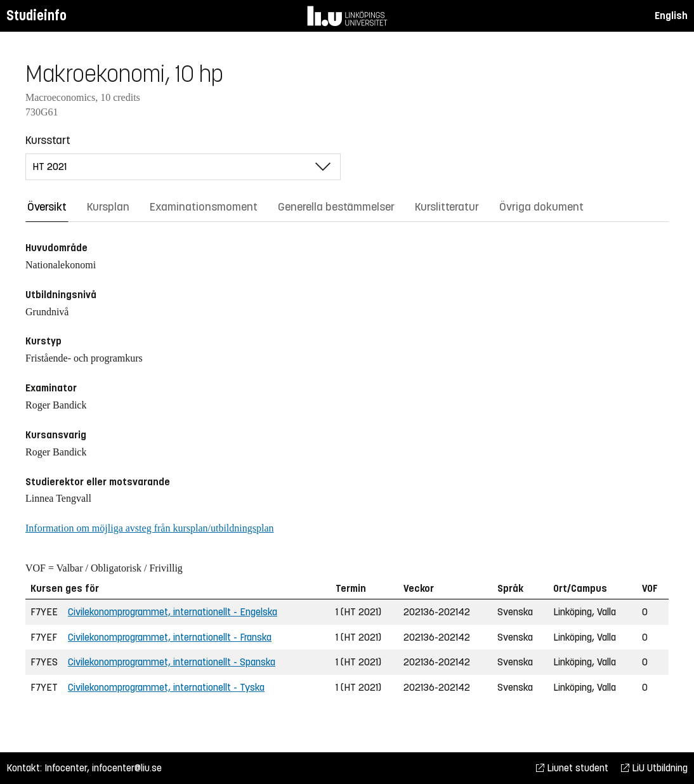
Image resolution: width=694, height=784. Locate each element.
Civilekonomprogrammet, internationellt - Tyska (166, 687)
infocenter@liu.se (127, 768)
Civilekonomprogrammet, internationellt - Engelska (173, 612)
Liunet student (572, 768)
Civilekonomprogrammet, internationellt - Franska (170, 637)
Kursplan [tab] (108, 207)
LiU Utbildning (654, 768)
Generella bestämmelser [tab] (336, 207)
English (671, 16)
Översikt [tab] (47, 207)
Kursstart (48, 140)
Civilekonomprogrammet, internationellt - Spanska (172, 662)
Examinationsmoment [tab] (204, 207)
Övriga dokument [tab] (541, 207)
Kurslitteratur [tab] (447, 207)
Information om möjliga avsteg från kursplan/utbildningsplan (149, 528)
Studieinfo (36, 16)
